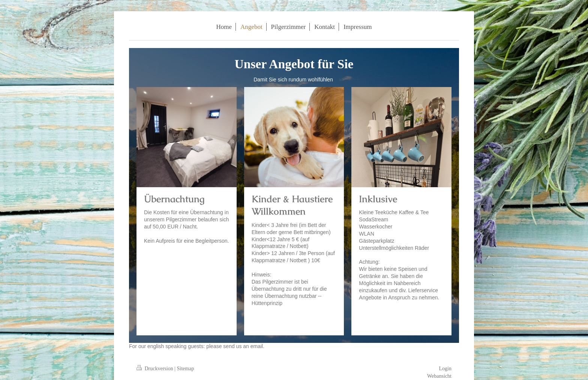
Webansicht (439, 376)
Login (445, 369)
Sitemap (186, 369)
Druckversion (155, 369)
